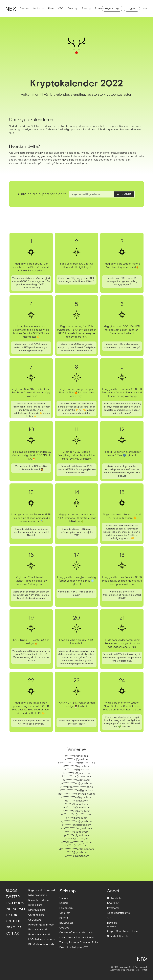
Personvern (66, 908)
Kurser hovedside (38, 900)
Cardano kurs (36, 915)
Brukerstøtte (102, 9)
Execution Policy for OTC (74, 947)
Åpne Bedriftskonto (118, 913)
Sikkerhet (65, 913)
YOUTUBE (13, 921)
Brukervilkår (66, 923)
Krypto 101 (113, 903)
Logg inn (132, 9)
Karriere (64, 903)
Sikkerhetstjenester (118, 936)
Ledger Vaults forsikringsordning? (126, 659)
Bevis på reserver (112, 925)
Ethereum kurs (37, 910)
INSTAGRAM (15, 909)
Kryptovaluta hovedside (42, 890)
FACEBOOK (15, 903)
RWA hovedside (38, 895)
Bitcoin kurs (35, 905)
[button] (144, 9)
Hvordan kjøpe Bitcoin (41, 925)
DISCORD (13, 927)
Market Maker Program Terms (76, 938)
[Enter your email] (102, 194)
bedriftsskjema (37, 598)
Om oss (24, 9)
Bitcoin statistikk (38, 930)
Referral (64, 918)
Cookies (64, 928)
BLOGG (12, 891)
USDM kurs (35, 920)
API (109, 918)
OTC (61, 9)
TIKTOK (12, 915)
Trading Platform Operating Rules (79, 943)
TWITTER (13, 897)
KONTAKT (13, 933)
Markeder (38, 9)
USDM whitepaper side (42, 940)
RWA (51, 9)
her (81, 410)
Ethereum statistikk (39, 935)
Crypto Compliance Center (123, 931)
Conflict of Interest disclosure (77, 933)
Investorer (113, 908)
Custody (72, 9)
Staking (86, 9)
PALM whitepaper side (41, 944)
